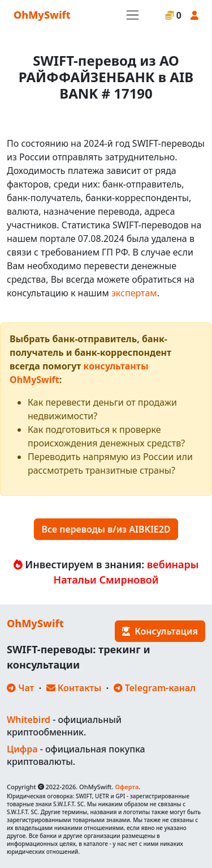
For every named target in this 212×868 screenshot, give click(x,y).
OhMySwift (42, 15)
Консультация (160, 631)
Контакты (74, 688)
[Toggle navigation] (133, 15)
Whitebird (29, 720)
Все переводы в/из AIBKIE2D (106, 529)
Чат (20, 688)
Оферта (127, 787)
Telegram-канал (155, 688)
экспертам (134, 293)
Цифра (22, 749)
